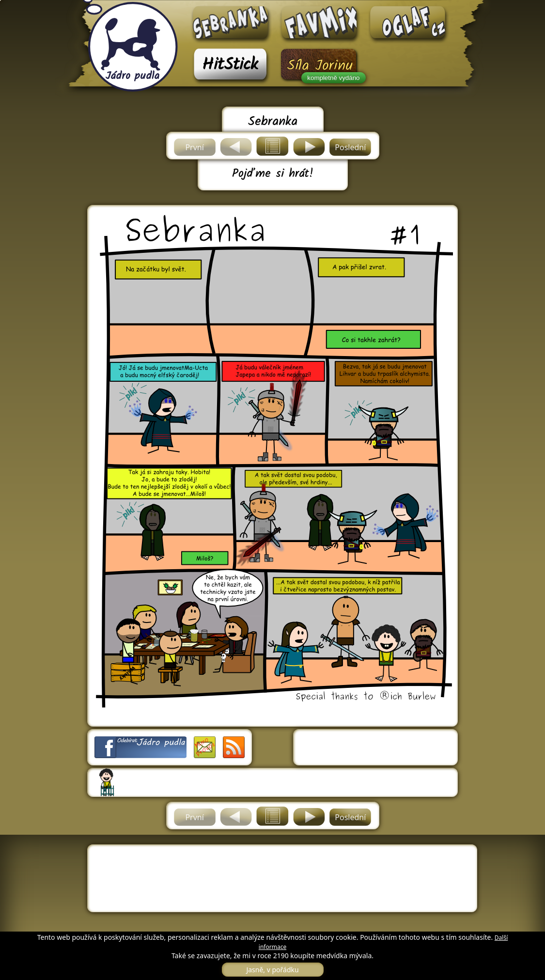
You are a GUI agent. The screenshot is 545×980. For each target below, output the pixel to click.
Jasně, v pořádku (272, 970)
